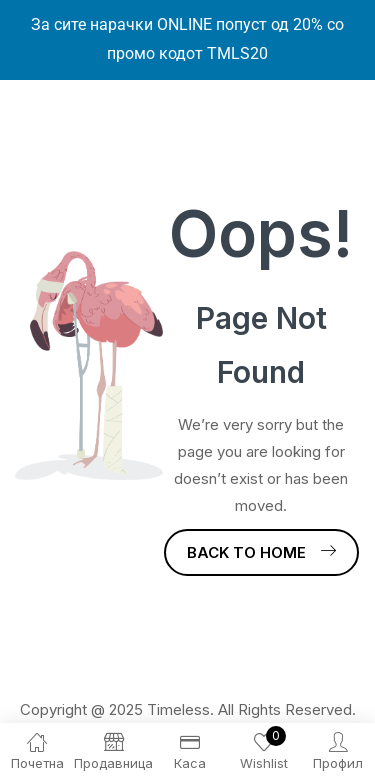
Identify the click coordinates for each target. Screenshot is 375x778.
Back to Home (261, 552)
